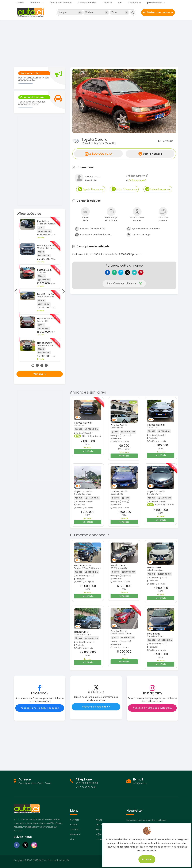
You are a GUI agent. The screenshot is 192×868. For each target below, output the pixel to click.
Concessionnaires (87, 3)
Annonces (35, 3)
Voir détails (88, 451)
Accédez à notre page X (96, 707)
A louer (74, 825)
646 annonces (138, 180)
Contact (74, 830)
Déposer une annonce (61, 3)
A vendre (75, 820)
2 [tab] (37, 365)
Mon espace (154, 3)
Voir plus (40, 374)
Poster (99, 825)
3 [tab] (42, 365)
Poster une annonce (158, 12)
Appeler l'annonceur (91, 189)
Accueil (20, 3)
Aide (120, 3)
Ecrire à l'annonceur (124, 189)
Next (63, 291)
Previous (16, 291)
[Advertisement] (96, 43)
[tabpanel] (40, 290)
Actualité (107, 3)
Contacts (133, 3)
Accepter (145, 858)
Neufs (99, 820)
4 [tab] (46, 365)
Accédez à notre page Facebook (40, 708)
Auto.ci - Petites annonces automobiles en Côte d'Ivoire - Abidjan (31, 12)
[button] (80, 101)
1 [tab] (33, 365)
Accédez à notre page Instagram (152, 708)
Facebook (75, 834)
